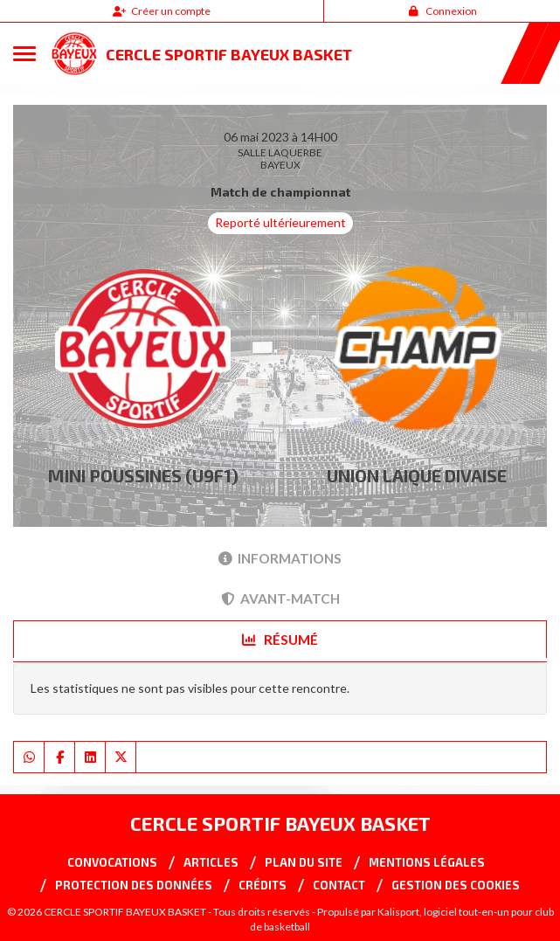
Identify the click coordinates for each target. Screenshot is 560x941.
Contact (339, 885)
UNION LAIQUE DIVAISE (417, 475)
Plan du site (304, 862)
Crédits (263, 885)
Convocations (112, 862)
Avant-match (280, 599)
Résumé (280, 640)
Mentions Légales (427, 862)
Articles (211, 862)
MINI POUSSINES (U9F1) (143, 475)
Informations (280, 558)
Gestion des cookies (456, 885)
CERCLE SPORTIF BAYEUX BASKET (229, 54)
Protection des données (134, 885)
